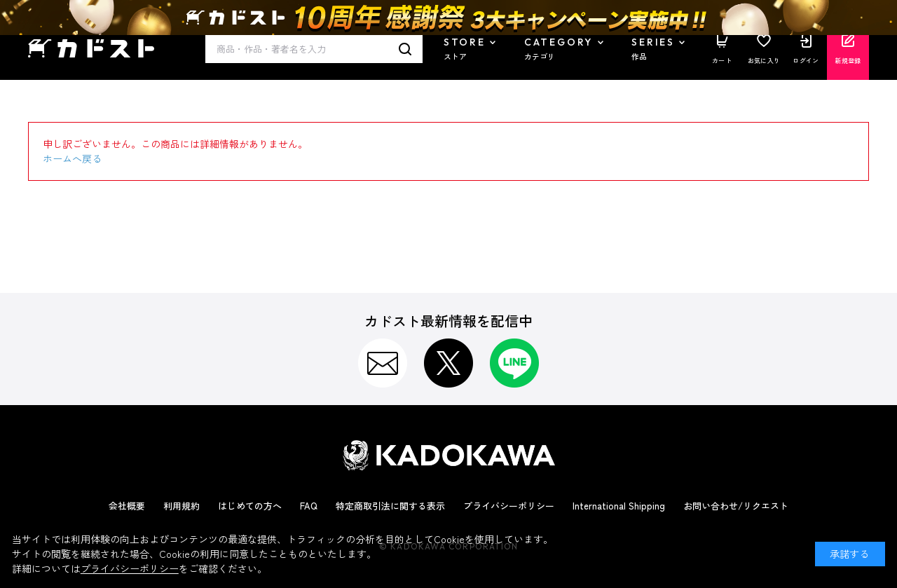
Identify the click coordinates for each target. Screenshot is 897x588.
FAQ (309, 506)
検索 (405, 49)
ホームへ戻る (72, 158)
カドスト (91, 49)
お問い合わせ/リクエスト (736, 506)
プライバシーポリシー (509, 506)
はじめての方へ (250, 506)
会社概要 (127, 506)
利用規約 (182, 506)
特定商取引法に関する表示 (390, 506)
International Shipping (619, 506)
